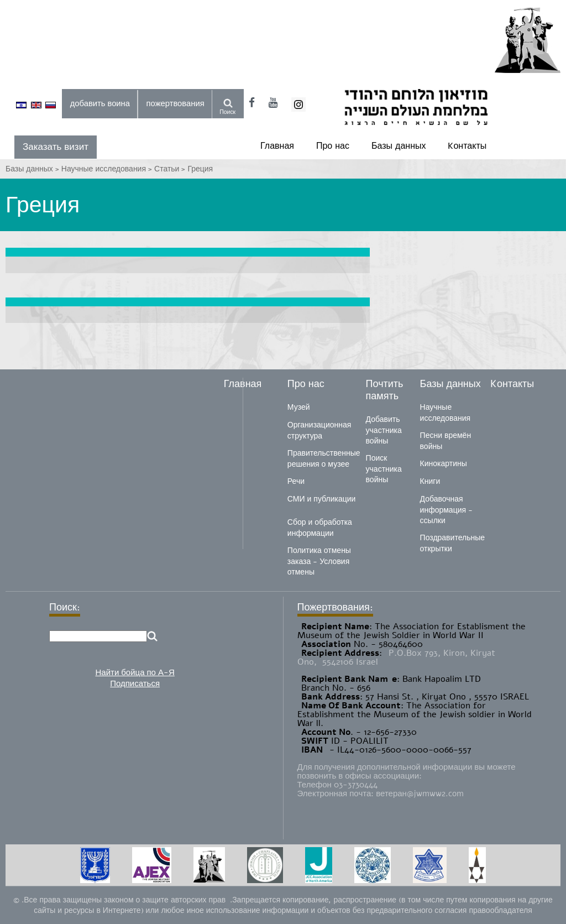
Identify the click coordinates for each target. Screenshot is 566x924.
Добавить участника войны (384, 430)
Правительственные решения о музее (324, 459)
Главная (277, 146)
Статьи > (171, 169)
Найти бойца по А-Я (135, 672)
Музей (299, 407)
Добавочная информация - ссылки (446, 510)
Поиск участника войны (384, 469)
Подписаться (135, 683)
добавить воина (100, 103)
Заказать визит (56, 147)
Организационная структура (319, 430)
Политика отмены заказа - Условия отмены (319, 561)
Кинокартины (444, 464)
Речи (296, 481)
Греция (200, 169)
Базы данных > (33, 169)
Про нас (333, 146)
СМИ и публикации (322, 499)
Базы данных (399, 146)
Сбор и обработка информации (320, 528)
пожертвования (175, 103)
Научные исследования (446, 413)
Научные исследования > (108, 169)
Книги (430, 481)
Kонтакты (467, 146)
